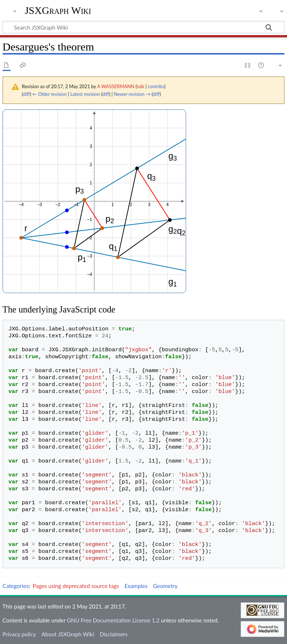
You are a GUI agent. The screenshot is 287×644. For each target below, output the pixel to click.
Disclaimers (114, 634)
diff (27, 94)
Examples (136, 586)
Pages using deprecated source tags (76, 586)
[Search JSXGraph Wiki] (143, 27)
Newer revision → (132, 94)
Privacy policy (19, 634)
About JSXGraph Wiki (68, 634)
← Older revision (49, 94)
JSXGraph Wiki (58, 11)
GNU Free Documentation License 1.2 (113, 620)
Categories (16, 586)
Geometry (165, 586)
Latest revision (85, 94)
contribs (156, 86)
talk (140, 86)
